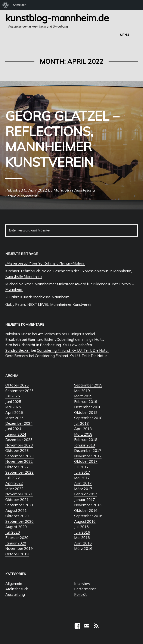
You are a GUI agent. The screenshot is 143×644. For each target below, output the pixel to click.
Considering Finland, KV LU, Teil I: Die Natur (73, 350)
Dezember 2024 (19, 423)
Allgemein (14, 583)
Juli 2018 (81, 423)
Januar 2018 (85, 445)
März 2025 (14, 418)
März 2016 (83, 548)
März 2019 (83, 396)
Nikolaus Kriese (18, 334)
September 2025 (19, 391)
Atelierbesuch (17, 589)
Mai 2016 (82, 538)
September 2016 (88, 516)
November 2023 (19, 445)
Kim (9, 345)
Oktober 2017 (86, 461)
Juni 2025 (13, 402)
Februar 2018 (86, 440)
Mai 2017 (82, 478)
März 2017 (83, 489)
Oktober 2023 (17, 450)
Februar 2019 (86, 402)
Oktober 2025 (17, 385)
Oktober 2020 (17, 516)
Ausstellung (15, 594)
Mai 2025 (13, 407)
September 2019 (88, 385)
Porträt (80, 594)
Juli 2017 (81, 467)
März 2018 (83, 434)
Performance (85, 589)
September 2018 (88, 418)
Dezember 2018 (88, 407)
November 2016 (88, 505)
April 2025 (14, 412)
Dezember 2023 (19, 440)
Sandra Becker (18, 350)
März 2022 (14, 489)
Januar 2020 (16, 543)
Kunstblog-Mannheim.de (57, 18)
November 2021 (19, 494)
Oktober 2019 (17, 554)
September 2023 (19, 456)
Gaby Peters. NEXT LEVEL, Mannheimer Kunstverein (49, 304)
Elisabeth (13, 339)
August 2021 (16, 510)
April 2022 (14, 483)
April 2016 (83, 543)
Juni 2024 (13, 429)
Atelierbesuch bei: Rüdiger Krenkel (66, 334)
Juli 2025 (13, 396)
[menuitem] (6, 5)
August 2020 (16, 527)
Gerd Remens (17, 356)
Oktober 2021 (17, 500)
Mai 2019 (82, 391)
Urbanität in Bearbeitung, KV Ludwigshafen (55, 345)
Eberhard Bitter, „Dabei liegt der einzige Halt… (66, 339)
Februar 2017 (86, 494)
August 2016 (85, 521)
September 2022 (19, 472)
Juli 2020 (13, 532)
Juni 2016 (82, 532)
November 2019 (19, 548)
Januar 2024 (16, 434)
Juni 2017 (82, 472)
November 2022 (19, 461)
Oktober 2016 (86, 510)
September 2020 (19, 521)
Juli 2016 (81, 527)
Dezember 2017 (88, 450)
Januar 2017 (85, 500)
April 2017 (83, 483)
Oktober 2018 (86, 412)
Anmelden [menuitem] (20, 5)
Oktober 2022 (17, 467)
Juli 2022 (13, 478)
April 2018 (83, 429)
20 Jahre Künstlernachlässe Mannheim (37, 297)
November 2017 (88, 456)
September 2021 (19, 505)
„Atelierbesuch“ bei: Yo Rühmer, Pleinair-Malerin (45, 263)
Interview (82, 583)
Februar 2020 (17, 538)
